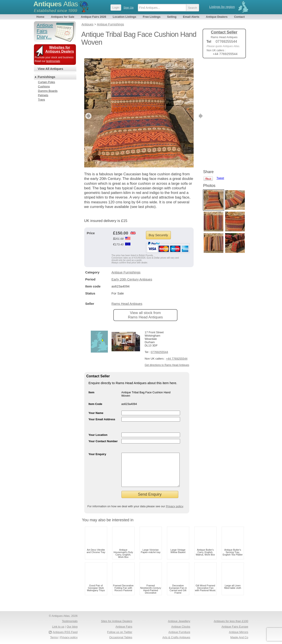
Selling (172, 17)
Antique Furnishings (126, 266)
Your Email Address (102, 413)
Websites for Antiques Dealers (60, 49)
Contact (239, 17)
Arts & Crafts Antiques (176, 637)
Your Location (98, 428)
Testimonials (70, 621)
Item (92, 386)
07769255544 (159, 345)
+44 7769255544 (177, 352)
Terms (54, 637)
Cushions (44, 86)
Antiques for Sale (63, 17)
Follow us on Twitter (120, 632)
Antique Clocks (181, 627)
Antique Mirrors (238, 632)
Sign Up (128, 8)
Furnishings (47, 77)
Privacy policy (174, 506)
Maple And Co (239, 637)
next (190, 109)
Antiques (56, 4)
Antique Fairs (124, 627)
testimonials (53, 61)
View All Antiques (51, 69)
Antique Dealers (217, 17)
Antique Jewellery (179, 621)
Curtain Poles (47, 82)
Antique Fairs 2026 (94, 17)
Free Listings (152, 17)
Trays (42, 100)
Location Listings (124, 17)
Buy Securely (158, 228)
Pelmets (43, 95)
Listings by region (222, 7)
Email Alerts (191, 17)
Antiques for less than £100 (231, 621)
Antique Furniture (179, 632)
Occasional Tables (121, 637)
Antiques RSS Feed (65, 632)
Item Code (95, 397)
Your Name (96, 406)
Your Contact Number (103, 435)
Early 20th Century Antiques (132, 273)
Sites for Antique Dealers (116, 621)
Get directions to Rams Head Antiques (167, 358)
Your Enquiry (97, 448)
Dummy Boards (48, 91)
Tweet (220, 69)
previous (88, 109)
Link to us (58, 627)
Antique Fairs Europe (235, 627)
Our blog (72, 627)
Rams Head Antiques (127, 297)
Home (40, 17)
